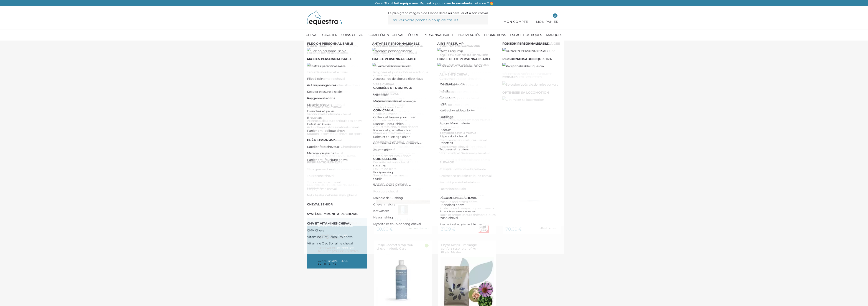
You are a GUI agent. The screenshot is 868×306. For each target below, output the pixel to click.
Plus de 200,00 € (330, 151)
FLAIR (321, 168)
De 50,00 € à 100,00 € (335, 138)
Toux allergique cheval (335, 96)
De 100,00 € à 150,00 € (334, 144)
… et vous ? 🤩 (434, 3)
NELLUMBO (326, 175)
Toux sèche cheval (332, 89)
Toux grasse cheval (332, 82)
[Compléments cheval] (334, 45)
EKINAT (322, 195)
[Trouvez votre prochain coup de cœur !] (438, 20)
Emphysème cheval (332, 103)
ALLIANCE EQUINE (332, 188)
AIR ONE (323, 181)
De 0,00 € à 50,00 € (333, 131)
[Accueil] (309, 45)
